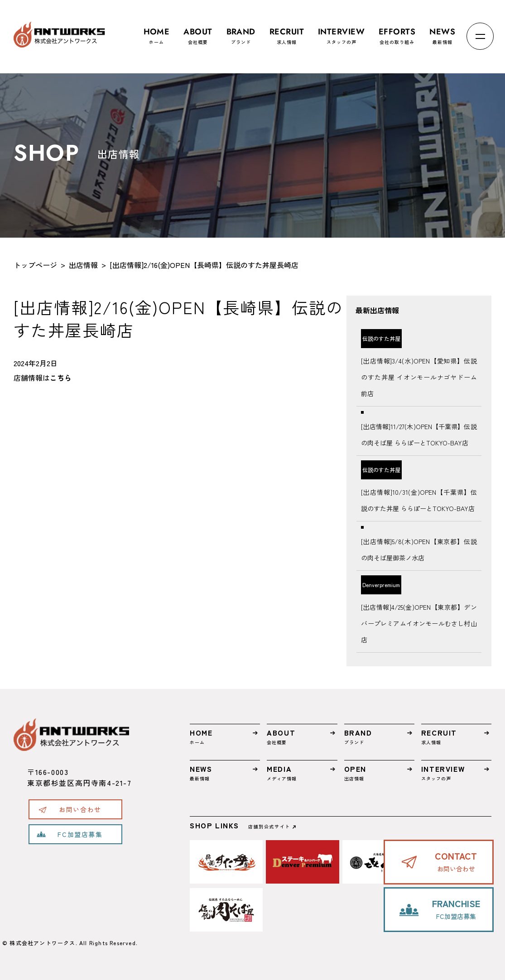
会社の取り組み (397, 32)
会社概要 (198, 32)
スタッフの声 (341, 32)
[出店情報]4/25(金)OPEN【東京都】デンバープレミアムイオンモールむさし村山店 (419, 623)
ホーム (157, 32)
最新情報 (442, 32)
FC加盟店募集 (80, 834)
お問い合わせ (80, 809)
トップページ (35, 265)
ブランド (241, 32)
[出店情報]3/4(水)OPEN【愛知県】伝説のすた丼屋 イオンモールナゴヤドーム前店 (419, 377)
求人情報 (287, 32)
